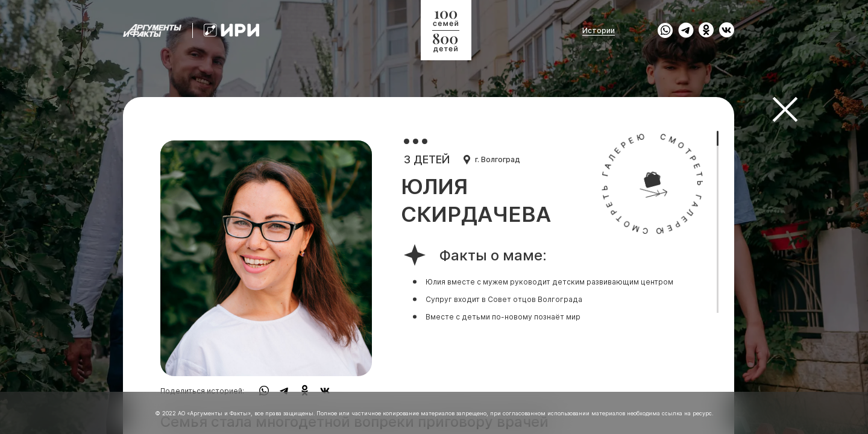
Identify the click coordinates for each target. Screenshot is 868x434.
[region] (429, 217)
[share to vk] (727, 30)
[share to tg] (686, 30)
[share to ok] (706, 30)
